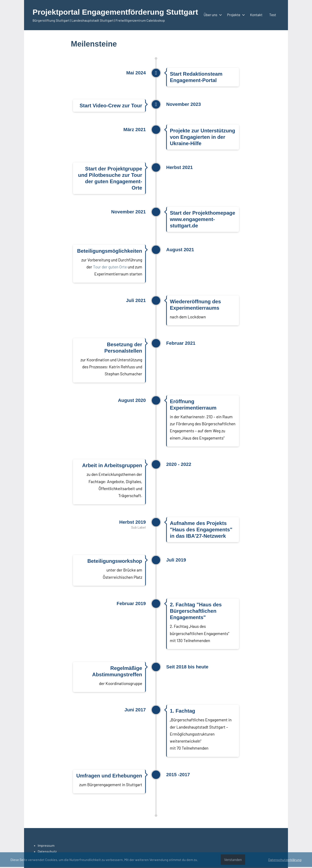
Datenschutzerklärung (285, 860)
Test (273, 15)
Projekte (235, 15)
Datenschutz (47, 851)
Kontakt (256, 15)
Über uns (212, 15)
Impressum (46, 845)
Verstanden (233, 859)
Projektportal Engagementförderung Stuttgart (115, 12)
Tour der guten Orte (110, 267)
